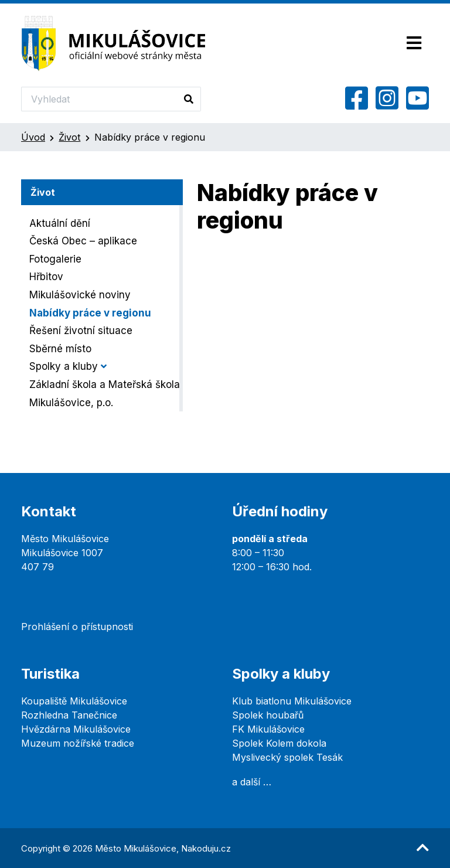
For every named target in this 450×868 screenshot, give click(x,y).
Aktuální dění (60, 223)
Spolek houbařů (268, 715)
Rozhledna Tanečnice (69, 715)
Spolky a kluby (64, 366)
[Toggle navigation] (414, 44)
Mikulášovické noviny (80, 295)
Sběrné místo (60, 349)
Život (69, 137)
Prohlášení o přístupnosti (77, 627)
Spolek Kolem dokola (279, 743)
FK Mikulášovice (268, 729)
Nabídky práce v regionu (90, 313)
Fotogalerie (55, 259)
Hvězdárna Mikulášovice (76, 729)
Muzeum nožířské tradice (78, 743)
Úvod (33, 137)
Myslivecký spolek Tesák (287, 757)
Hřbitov (46, 277)
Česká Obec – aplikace (83, 241)
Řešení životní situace (81, 331)
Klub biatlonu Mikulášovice (292, 701)
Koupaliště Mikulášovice (74, 701)
